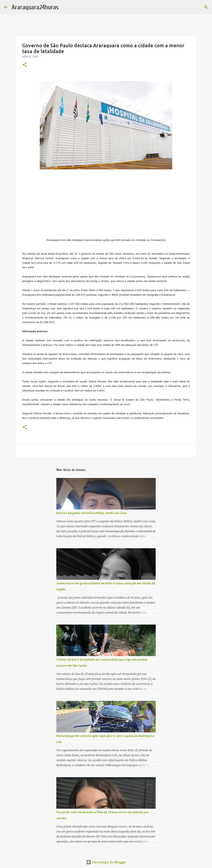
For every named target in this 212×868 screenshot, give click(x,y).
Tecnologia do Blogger (106, 862)
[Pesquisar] (206, 7)
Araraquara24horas (35, 7)
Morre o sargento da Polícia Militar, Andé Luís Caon (92, 513)
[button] (25, 65)
